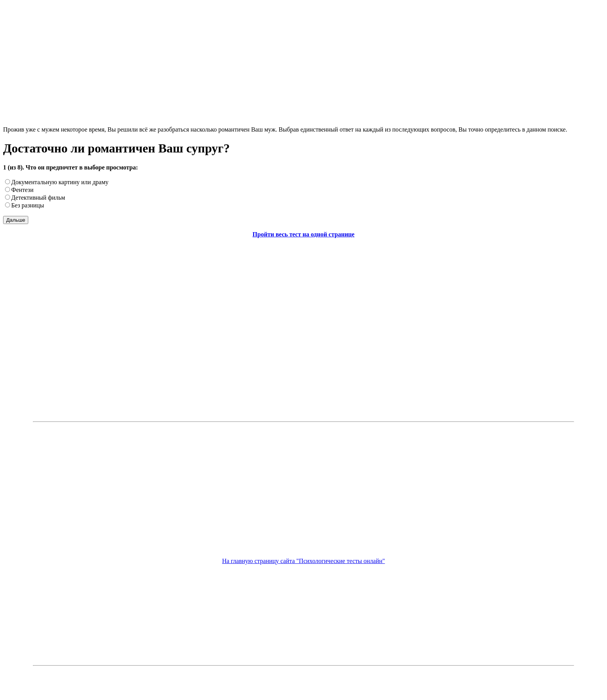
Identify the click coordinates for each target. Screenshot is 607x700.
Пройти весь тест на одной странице (303, 234)
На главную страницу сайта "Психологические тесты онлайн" (304, 561)
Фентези (22, 190)
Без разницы (28, 205)
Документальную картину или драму (60, 182)
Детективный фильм (38, 198)
